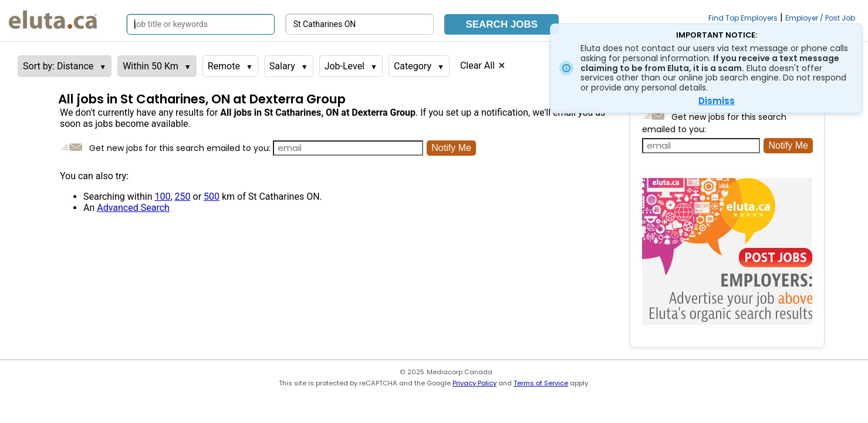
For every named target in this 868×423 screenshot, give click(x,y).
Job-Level (345, 66)
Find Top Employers (743, 18)
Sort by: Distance (58, 66)
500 (212, 197)
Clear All (477, 66)
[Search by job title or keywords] (201, 24)
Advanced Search (133, 208)
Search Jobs (501, 24)
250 (183, 197)
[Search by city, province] (360, 24)
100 (162, 197)
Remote (224, 66)
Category (413, 66)
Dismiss (717, 101)
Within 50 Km (151, 66)
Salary (282, 66)
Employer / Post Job (820, 18)
